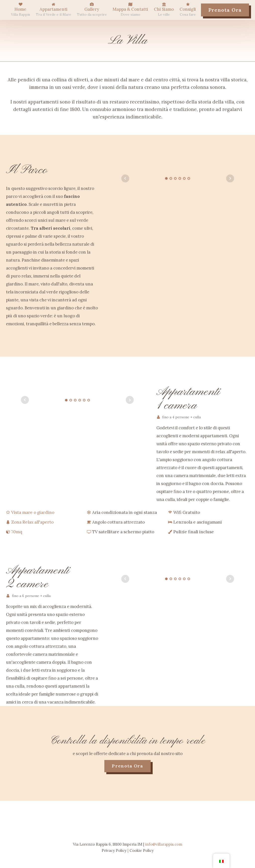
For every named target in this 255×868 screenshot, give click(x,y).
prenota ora (127, 766)
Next (230, 178)
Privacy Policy (114, 850)
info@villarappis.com (164, 844)
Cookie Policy (142, 850)
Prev (125, 178)
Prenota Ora (225, 10)
